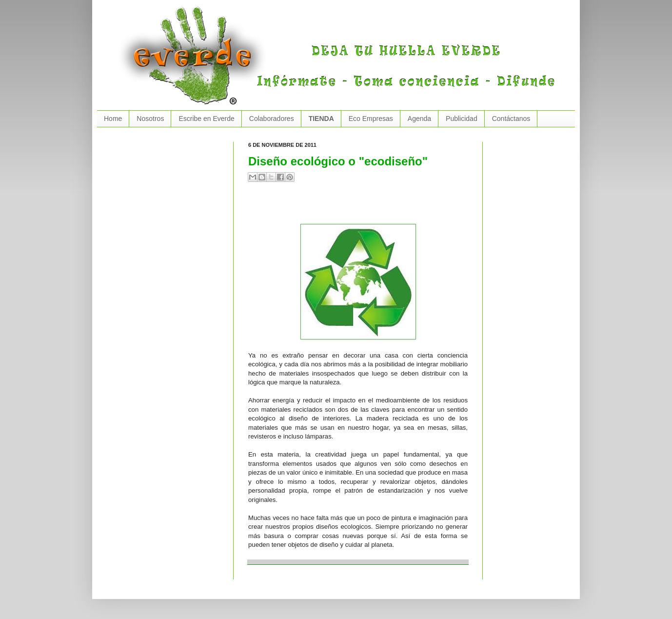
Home (113, 119)
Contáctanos (511, 119)
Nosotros (150, 119)
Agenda (419, 119)
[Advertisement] (362, 207)
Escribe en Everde (206, 119)
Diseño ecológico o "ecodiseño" (338, 161)
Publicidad (462, 119)
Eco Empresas (371, 119)
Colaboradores (272, 119)
